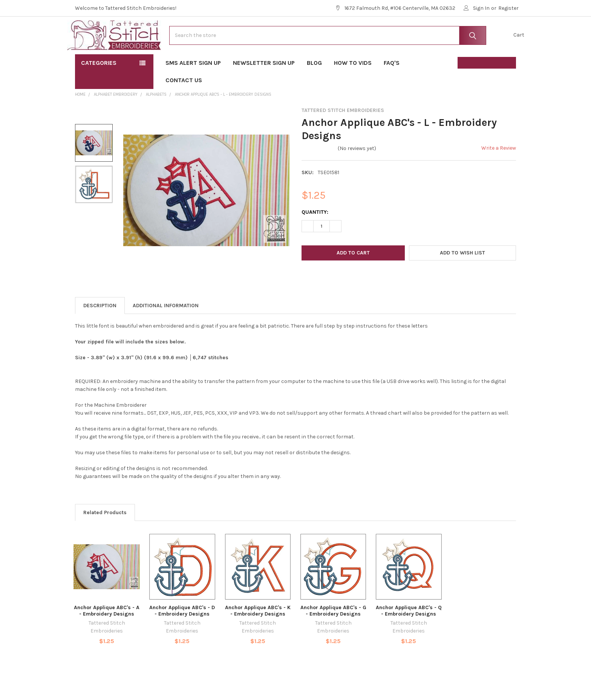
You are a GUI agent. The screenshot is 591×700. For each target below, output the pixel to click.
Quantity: (315, 236)
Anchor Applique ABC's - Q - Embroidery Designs (409, 635)
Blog (314, 87)
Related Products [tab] (105, 537)
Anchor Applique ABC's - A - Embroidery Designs (107, 635)
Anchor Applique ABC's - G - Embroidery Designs (333, 635)
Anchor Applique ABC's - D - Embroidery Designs (182, 635)
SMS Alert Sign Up (193, 87)
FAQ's (394, 87)
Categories (99, 87)
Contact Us (184, 104)
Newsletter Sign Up (264, 87)
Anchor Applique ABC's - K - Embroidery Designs (258, 635)
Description (100, 330)
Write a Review (499, 172)
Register (508, 8)
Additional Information (166, 330)
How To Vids (353, 87)
